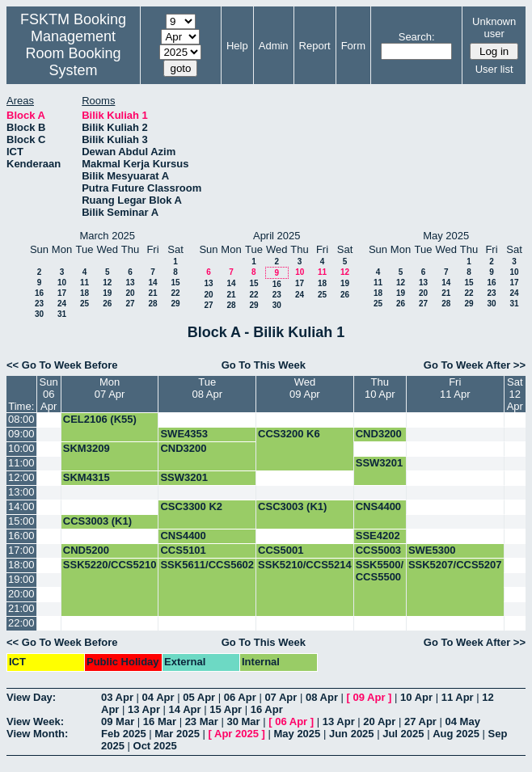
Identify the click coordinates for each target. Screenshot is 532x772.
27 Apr (420, 721)
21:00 (21, 608)
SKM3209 (87, 448)
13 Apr (144, 709)
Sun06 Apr (49, 394)
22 (175, 293)
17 (62, 293)
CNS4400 (378, 506)
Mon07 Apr (110, 388)
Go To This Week (264, 365)
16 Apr (267, 709)
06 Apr (240, 697)
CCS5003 (378, 550)
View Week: (35, 721)
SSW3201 (380, 463)
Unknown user (494, 27)
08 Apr (322, 697)
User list (494, 69)
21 (152, 293)
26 (107, 304)
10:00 (21, 448)
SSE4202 (378, 536)
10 (62, 283)
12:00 (21, 477)
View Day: (31, 697)
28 (152, 304)
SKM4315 (87, 477)
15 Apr (226, 709)
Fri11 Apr (455, 388)
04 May (463, 721)
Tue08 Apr (207, 388)
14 (152, 283)
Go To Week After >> (475, 365)
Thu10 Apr (380, 388)
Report (315, 46)
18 (84, 293)
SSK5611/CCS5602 (207, 565)
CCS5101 (183, 550)
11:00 (21, 463)
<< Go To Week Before (62, 365)
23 (39, 304)
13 (130, 283)
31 (62, 314)
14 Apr (185, 709)
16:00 (21, 536)
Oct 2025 (155, 746)
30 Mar (243, 721)
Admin (274, 46)
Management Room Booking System (73, 53)
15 (175, 283)
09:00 (21, 434)
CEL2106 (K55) (100, 419)
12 (107, 283)
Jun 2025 (352, 734)
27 (130, 304)
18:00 (21, 565)
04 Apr (158, 697)
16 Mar (160, 721)
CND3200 (379, 434)
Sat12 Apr (515, 394)
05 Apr (199, 697)
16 (39, 293)
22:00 (21, 623)
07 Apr (281, 697)
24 (62, 304)
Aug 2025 (456, 734)
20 (130, 293)
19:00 (21, 579)
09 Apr (369, 697)
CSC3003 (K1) (292, 506)
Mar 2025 (177, 734)
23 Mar (202, 721)
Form (353, 46)
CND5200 (86, 550)
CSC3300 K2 (191, 506)
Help (237, 46)
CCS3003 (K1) (97, 521)
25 (84, 304)
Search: (417, 37)
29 (175, 304)
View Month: (37, 734)
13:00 (21, 492)
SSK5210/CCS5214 (305, 565)
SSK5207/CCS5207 (455, 565)
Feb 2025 (124, 734)
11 (84, 283)
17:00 (21, 550)
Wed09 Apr (305, 388)
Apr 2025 (236, 734)
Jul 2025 (403, 734)
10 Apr (416, 697)
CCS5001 (281, 550)
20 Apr (379, 721)
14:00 (21, 506)
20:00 (21, 594)
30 (39, 314)
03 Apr (117, 697)
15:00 (21, 521)
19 (107, 293)
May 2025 (297, 734)
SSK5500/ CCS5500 (380, 571)
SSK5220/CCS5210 (110, 565)
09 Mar (118, 721)
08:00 (21, 419)
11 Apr (458, 697)
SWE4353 (184, 434)
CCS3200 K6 (289, 434)
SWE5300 (432, 550)
